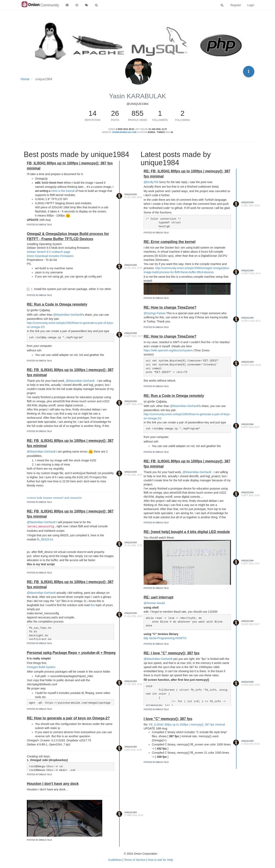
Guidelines (115, 860)
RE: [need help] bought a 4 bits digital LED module (187, 532)
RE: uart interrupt (159, 597)
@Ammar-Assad (154, 603)
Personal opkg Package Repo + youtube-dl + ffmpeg (71, 653)
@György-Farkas (155, 313)
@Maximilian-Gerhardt (67, 315)
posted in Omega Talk (39, 225)
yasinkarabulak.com (124, 132)
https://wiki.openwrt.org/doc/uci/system (168, 350)
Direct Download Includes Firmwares (50, 256)
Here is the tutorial (63, 191)
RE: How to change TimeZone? (170, 307)
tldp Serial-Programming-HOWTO (165, 638)
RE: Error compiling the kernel (170, 242)
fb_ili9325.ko (45, 539)
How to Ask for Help (160, 860)
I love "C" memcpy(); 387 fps (168, 719)
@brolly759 (151, 182)
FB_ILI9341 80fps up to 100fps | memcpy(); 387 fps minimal (187, 725)
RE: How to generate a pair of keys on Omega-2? (68, 718)
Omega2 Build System (41, 667)
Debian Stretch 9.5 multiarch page (49, 252)
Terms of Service (135, 860)
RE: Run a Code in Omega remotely (57, 304)
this (93, 605)
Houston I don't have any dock (53, 784)
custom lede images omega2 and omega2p (54, 498)
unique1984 (131, 194)
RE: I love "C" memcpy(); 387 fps (172, 653)
